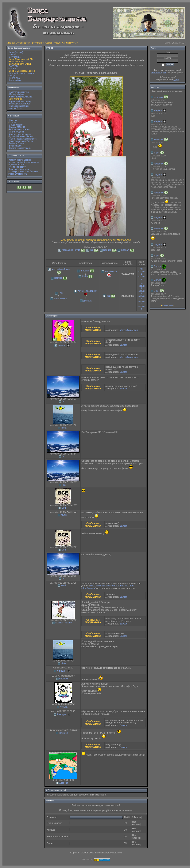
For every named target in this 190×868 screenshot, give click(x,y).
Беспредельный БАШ (20, 104)
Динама (87, 301)
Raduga (107, 250)
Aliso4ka (64, 783)
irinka (64, 428)
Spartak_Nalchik (64, 623)
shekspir (64, 679)
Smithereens (61, 298)
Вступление (38, 43)
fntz (92, 250)
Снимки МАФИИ (70, 43)
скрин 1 (142, 272)
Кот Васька (111, 271)
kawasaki (159, 97)
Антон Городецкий (87, 291)
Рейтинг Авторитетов (19, 129)
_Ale (61, 293)
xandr (64, 585)
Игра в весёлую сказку (20, 101)
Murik (64, 515)
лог (142, 269)
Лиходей (61, 671)
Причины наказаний (19, 106)
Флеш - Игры (15, 108)
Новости (13, 120)
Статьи (12, 123)
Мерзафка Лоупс (71, 250)
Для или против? (17, 165)
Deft (64, 508)
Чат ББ (13, 69)
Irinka (85, 276)
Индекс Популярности (20, 134)
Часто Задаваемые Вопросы (23, 139)
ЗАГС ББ (13, 66)
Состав (49, 43)
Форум (57, 43)
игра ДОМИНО (16, 99)
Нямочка (64, 733)
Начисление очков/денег (21, 141)
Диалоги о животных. (19, 169)
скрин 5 (142, 307)
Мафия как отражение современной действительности (23, 161)
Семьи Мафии (16, 125)
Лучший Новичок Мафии (21, 136)
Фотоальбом (15, 80)
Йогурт (158, 267)
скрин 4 (142, 302)
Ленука (64, 707)
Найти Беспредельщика (21, 97)
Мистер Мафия (17, 94)
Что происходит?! (18, 167)
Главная (11, 43)
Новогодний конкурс (19, 92)
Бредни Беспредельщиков (22, 71)
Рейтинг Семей (16, 132)
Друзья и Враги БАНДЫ (21, 64)
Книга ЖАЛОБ (16, 62)
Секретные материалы (20, 148)
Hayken (61, 345)
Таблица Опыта (17, 143)
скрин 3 (142, 297)
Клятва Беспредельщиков (22, 73)
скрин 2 (142, 278)
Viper (157, 153)
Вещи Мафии (16, 146)
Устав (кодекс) (23, 43)
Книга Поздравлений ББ (21, 59)
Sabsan (125, 250)
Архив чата (168, 306)
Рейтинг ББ (15, 78)
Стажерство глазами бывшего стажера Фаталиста (23, 173)
